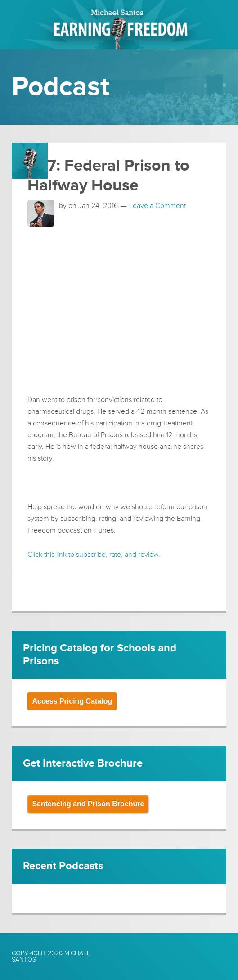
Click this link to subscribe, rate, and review (93, 555)
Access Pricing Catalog (72, 701)
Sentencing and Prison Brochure (88, 804)
